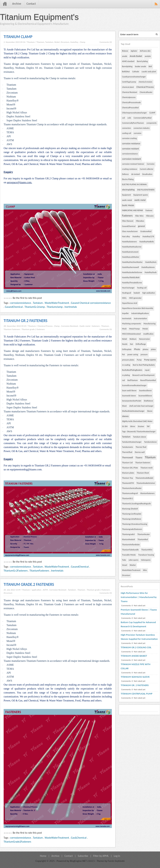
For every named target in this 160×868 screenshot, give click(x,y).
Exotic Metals (128, 205)
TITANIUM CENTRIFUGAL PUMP (137, 694)
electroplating (128, 190)
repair (147, 370)
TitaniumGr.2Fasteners (16, 571)
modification (148, 334)
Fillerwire (150, 216)
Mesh (124, 329)
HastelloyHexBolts (147, 242)
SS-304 (125, 426)
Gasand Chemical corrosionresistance (91, 303)
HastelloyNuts (151, 262)
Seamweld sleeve (129, 396)
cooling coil (127, 133)
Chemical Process (45, 326)
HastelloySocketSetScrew (132, 272)
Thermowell (127, 458)
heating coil (142, 288)
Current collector (147, 169)
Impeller (125, 313)
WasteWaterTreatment (57, 303)
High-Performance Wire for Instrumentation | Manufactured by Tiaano (139, 597)
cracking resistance (130, 169)
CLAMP (152, 113)
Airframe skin (145, 51)
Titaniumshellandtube (131, 545)
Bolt (150, 66)
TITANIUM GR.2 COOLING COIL (136, 647)
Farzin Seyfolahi (116, 861)
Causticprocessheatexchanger (134, 77)
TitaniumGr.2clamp (35, 307)
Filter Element (128, 221)
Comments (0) (106, 42)
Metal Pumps (134, 329)
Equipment (126, 195)
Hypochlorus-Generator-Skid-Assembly (138, 308)
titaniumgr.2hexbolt (130, 509)
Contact (31, 4)
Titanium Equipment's (39, 17)
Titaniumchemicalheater (132, 488)
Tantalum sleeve (140, 437)
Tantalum (38, 303)
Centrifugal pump (129, 82)
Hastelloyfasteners (129, 242)
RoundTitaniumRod (148, 380)
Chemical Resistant (130, 92)
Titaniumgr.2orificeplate (132, 514)
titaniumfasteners (147, 493)
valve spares (134, 560)
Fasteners (127, 216)
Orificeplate (127, 349)
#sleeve (125, 51)
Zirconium (8, 593)
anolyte (148, 56)
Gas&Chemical (79, 838)
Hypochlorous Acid (130, 303)
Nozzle (125, 344)
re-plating (126, 375)
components (152, 123)
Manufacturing (150, 324)
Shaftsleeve (148, 401)
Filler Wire (139, 216)
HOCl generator (135, 298)
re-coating (126, 365)
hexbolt (137, 293)
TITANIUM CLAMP (18, 37)
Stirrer (133, 426)
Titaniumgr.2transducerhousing (135, 524)
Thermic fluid (141, 447)
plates (153, 349)
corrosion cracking (129, 138)
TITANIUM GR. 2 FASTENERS (135, 685)
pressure (144, 355)
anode (125, 56)
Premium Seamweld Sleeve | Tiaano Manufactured (139, 612)
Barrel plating (142, 61)
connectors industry (142, 128)
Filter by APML (101, 856)
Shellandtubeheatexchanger (133, 411)
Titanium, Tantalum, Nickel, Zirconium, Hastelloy (57, 42)
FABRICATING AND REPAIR (132, 210)
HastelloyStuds (151, 272)
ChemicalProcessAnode (131, 102)
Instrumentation (140, 318)
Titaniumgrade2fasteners (132, 529)
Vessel (125, 565)
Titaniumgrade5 (128, 534)
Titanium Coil (127, 463)
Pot (123, 355)
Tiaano (139, 457)
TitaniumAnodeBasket (144, 478)
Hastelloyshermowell (130, 267)
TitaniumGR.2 (128, 498)
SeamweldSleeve (145, 396)
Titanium (31, 42)
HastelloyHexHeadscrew (132, 247)
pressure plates (128, 360)
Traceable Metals (129, 555)
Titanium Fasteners (12, 329)
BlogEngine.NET (78, 861)
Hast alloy (126, 237)
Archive (17, 4)
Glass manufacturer (130, 231)
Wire (145, 570)
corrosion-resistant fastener (133, 164)
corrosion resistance (131, 144)
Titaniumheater (144, 534)
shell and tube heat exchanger (141, 406)
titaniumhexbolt (128, 539)
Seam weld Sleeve (129, 391)
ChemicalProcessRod (130, 108)
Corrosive (151, 164)
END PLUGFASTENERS (146, 190)
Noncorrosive (144, 339)
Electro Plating (128, 179)
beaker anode (141, 66)
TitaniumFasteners (39, 571)
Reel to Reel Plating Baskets (144, 365)
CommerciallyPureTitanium (133, 123)
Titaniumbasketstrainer (146, 483)
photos (145, 349)
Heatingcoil (127, 293)
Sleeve (150, 411)
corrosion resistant (130, 149)
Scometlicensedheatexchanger (134, 385)
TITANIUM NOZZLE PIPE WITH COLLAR (136, 666)
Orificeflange (141, 344)
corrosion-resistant (131, 159)
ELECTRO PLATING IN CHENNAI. (135, 184)
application (36, 590)
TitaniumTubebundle (130, 550)
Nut (131, 344)
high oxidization (149, 293)
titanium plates (128, 473)
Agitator (134, 51)
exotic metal (127, 200)
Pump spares (150, 360)
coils (129, 118)
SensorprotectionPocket (132, 401)
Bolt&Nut (126, 72)
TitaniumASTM (128, 483)
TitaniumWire (147, 550)
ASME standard (128, 61)
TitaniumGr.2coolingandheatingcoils (136, 504)
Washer (133, 565)
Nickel (124, 339)
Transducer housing (146, 555)
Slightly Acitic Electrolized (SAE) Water (137, 421)
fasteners (96, 326)
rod (123, 380)
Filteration (140, 221)
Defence (125, 174)
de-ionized (136, 174)
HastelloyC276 (148, 237)
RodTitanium (133, 380)
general (141, 226)
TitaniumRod (143, 539)
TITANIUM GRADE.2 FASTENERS (29, 584)
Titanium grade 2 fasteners (33, 329)
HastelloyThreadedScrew (132, 283)
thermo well (140, 452)
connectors (127, 128)
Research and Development (144, 375)
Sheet (124, 406)
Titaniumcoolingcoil (130, 493)
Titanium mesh (146, 468)
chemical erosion (145, 82)
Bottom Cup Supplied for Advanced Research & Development (138, 624)
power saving (133, 355)
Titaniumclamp (55, 307)
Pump (139, 360)
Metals (145, 329)
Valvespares (146, 560)
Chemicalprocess (129, 97)
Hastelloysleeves (148, 267)
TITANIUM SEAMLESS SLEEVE (135, 677)
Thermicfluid (127, 452)
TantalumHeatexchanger (132, 442)
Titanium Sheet (143, 473)
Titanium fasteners (143, 463)
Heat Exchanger (128, 288)
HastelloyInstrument (130, 252)
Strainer (141, 426)
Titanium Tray (128, 478)
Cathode (136, 72)
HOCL (124, 298)
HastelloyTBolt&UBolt (131, 277)
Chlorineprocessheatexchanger (134, 113)
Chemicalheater (146, 92)
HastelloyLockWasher (131, 257)
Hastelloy (136, 237)
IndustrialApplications (140, 313)
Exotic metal (85, 326)
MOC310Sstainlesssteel (131, 334)
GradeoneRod (146, 231)
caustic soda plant (149, 72)
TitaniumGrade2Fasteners (17, 842)
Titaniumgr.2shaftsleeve (132, 519)
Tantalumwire (128, 447)
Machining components (132, 324)
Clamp (83, 42)
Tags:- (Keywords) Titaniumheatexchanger (139, 432)
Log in (117, 856)
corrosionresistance (21, 303)
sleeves (125, 416)
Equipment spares (141, 195)
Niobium (133, 339)
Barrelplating (127, 66)
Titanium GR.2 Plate (130, 468)
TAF (148, 426)
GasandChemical (14, 307)
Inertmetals (71, 307)
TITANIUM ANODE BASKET (134, 656)
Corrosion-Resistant (70, 326)
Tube (124, 560)
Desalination (147, 174)
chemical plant (128, 87)
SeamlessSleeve (145, 391)
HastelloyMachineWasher (132, 262)
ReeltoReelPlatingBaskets (132, 370)
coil (123, 118)
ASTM (45, 590)
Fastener (149, 210)
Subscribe (83, 856)
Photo (137, 349)
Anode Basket (136, 56)
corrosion (138, 133)
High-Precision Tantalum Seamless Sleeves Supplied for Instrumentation (139, 637)
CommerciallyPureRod (143, 118)
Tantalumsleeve (150, 442)
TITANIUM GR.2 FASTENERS (25, 321)
